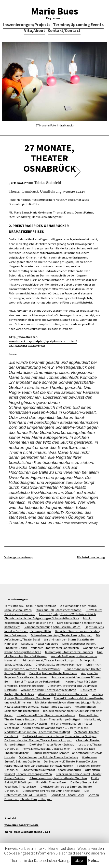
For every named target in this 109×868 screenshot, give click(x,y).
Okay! (79, 861)
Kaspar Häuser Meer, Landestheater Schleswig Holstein (39, 766)
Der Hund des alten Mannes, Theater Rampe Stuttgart (38, 740)
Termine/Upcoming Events (78, 25)
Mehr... (93, 860)
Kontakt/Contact (64, 31)
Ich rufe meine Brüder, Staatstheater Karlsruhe (46, 715)
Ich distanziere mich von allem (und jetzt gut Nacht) (68, 702)
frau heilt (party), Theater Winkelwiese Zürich (68, 614)
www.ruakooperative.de (21, 825)
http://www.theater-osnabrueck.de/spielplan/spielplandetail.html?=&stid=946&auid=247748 (43, 341)
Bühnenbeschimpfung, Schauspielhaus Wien (52, 627)
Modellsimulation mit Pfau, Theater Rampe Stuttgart (37, 732)
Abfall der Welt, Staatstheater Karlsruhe (63, 694)
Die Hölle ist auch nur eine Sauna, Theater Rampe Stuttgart (60, 736)
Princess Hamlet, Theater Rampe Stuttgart (49, 660)
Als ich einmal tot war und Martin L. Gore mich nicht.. (56, 728)
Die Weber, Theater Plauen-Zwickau (52, 744)
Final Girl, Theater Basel (51, 782)
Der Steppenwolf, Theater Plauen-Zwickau (70, 761)
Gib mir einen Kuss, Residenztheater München (58, 778)
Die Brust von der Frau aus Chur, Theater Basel (51, 791)
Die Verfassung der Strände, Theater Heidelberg (48, 757)
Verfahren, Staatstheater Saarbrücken (55, 648)
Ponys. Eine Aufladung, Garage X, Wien (47, 749)
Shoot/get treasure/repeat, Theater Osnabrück (52, 770)
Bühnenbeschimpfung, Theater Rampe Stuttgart (61, 635)
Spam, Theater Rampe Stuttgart (60, 719)
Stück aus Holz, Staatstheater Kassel (59, 610)
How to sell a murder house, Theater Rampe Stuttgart (38, 707)
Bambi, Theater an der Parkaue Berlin (38, 681)
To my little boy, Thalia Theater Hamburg (30, 606)
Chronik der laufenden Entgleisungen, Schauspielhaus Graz (42, 618)
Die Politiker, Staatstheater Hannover (59, 664)
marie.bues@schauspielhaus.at (27, 832)
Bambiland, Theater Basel (67, 795)
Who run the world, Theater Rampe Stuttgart (49, 690)
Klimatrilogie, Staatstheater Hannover (69, 652)
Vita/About (35, 31)
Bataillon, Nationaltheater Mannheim (53, 673)
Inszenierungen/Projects (27, 25)
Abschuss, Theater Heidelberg (40, 644)
